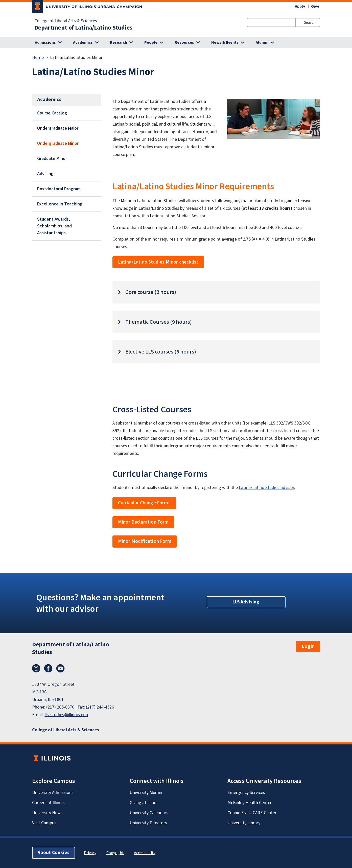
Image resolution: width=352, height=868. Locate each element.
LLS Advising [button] (246, 602)
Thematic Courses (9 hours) (159, 322)
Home (38, 57)
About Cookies (54, 853)
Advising (45, 174)
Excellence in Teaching (60, 204)
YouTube (60, 668)
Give (315, 6)
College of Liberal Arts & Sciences (66, 21)
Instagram (36, 668)
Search (310, 22)
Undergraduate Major (58, 128)
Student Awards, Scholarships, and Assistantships (54, 226)
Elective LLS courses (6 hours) (161, 352)
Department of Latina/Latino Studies (83, 28)
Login (308, 646)
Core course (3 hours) (151, 292)
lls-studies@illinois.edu (66, 715)
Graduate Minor (52, 159)
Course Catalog (52, 113)
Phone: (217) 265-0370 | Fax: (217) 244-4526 (73, 707)
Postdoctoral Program (59, 189)
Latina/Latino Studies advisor (266, 488)
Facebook (48, 668)
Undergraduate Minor (58, 143)
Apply (300, 6)
